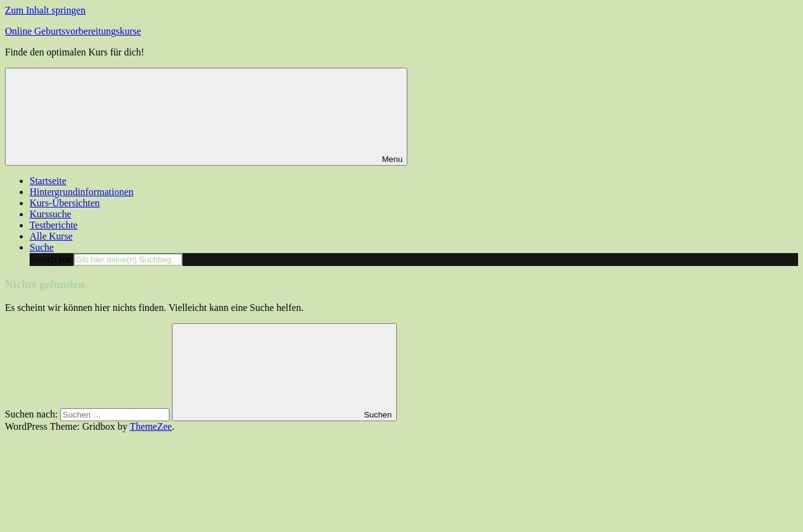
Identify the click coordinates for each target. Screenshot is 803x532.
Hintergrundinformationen (82, 192)
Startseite (48, 181)
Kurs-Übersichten (65, 203)
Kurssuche (51, 214)
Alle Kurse (51, 236)
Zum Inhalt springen (45, 10)
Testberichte (54, 225)
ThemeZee (151, 426)
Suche (42, 247)
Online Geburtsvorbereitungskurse (73, 31)
